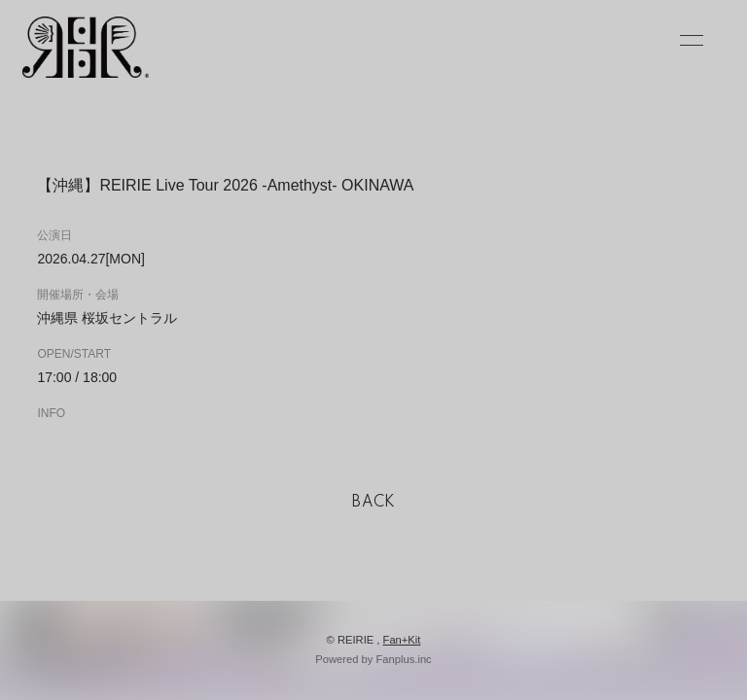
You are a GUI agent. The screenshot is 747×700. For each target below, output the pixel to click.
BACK (373, 503)
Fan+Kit (402, 640)
